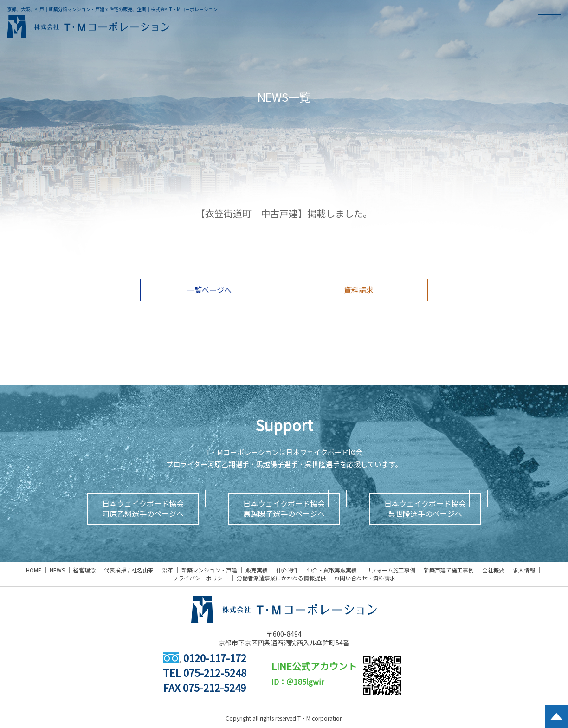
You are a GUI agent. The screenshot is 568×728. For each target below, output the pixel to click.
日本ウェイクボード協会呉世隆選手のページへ (425, 508)
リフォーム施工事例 (390, 570)
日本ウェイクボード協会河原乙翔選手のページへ (143, 508)
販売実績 (257, 570)
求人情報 (524, 570)
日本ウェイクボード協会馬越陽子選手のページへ (284, 508)
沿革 (168, 570)
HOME (34, 570)
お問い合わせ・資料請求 (365, 578)
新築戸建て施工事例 (449, 570)
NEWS (57, 570)
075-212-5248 (215, 672)
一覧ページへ (209, 290)
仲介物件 (287, 570)
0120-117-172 (205, 657)
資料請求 (359, 290)
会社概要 (493, 570)
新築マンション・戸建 (209, 570)
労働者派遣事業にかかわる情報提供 (281, 578)
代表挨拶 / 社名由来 (129, 570)
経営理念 (84, 570)
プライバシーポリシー (200, 578)
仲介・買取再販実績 (332, 570)
